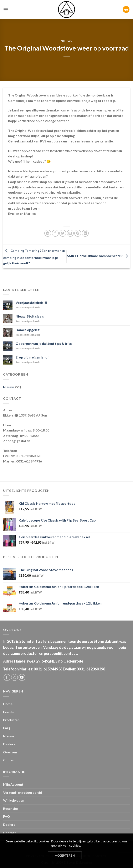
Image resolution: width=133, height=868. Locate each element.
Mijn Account (13, 784)
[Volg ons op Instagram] (14, 677)
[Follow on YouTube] (22, 677)
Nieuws (66, 41)
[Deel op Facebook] (55, 233)
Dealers (9, 744)
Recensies (11, 808)
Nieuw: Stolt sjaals (30, 316)
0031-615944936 (48, 669)
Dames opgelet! (28, 330)
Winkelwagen (14, 800)
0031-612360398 (91, 669)
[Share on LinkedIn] (85, 233)
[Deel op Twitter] (63, 233)
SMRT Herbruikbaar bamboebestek (98, 256)
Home (8, 704)
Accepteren (65, 855)
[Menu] (6, 9)
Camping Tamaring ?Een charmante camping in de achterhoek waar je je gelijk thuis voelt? (34, 257)
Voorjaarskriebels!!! (31, 302)
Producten (11, 720)
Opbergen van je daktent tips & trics (44, 343)
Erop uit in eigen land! (32, 357)
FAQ (7, 728)
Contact (9, 760)
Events (8, 712)
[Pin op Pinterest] (78, 233)
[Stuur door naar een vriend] (70, 233)
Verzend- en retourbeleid (23, 792)
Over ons (10, 752)
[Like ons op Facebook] (7, 677)
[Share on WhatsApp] (48, 233)
